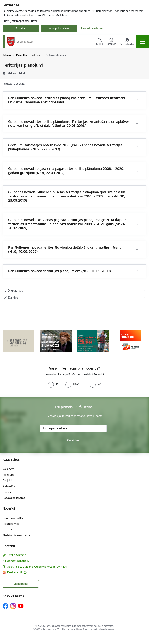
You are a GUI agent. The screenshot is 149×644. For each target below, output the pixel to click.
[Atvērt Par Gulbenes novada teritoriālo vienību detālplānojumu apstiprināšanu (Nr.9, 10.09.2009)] (137, 250)
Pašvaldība (9, 486)
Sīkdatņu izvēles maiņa (16, 535)
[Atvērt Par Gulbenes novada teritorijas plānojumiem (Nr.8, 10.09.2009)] (137, 271)
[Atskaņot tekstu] (17, 73)
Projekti (7, 480)
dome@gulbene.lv (18, 561)
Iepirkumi (8, 475)
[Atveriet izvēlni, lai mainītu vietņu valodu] (111, 42)
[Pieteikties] (73, 440)
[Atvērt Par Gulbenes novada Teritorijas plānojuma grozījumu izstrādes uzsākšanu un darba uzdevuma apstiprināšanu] (137, 100)
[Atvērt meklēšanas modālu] (100, 42)
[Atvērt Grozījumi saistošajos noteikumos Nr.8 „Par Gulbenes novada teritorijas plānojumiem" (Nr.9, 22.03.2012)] (137, 147)
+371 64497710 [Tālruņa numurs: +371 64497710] (17, 555)
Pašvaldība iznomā (14, 498)
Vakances (8, 469)
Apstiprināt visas (59, 28)
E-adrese (13, 572)
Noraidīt (21, 28)
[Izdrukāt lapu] (74, 290)
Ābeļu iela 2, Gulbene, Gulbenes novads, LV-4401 (37, 567)
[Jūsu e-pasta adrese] (73, 428)
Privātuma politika (14, 518)
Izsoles (7, 492)
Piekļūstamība (11, 524)
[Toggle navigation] (143, 42)
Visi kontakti (21, 584)
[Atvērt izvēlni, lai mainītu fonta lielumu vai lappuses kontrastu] (127, 42)
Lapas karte (10, 529)
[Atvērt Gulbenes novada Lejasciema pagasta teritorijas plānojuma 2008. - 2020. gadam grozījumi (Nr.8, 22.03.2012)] (137, 171)
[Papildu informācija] (25, 572)
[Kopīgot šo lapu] (74, 297)
